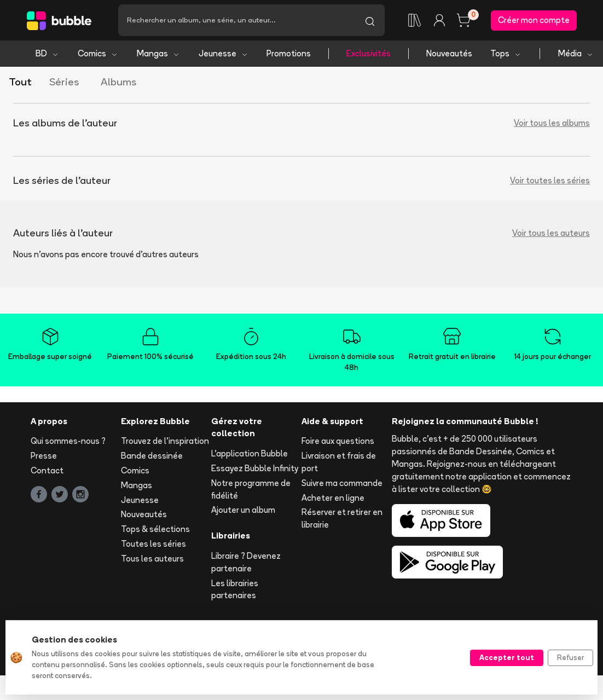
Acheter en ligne (333, 498)
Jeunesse (224, 53)
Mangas (158, 53)
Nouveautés (449, 53)
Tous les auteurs (152, 559)
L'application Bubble (250, 453)
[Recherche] (237, 20)
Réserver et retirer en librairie (342, 518)
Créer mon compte (534, 20)
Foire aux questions (338, 441)
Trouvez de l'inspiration (165, 441)
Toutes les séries (153, 544)
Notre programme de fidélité (251, 489)
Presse (44, 456)
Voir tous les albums (552, 123)
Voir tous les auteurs (551, 233)
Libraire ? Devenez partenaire (246, 562)
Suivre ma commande (342, 483)
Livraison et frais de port (339, 462)
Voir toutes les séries (550, 180)
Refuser (570, 657)
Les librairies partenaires (235, 589)
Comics (98, 53)
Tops (506, 53)
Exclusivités (369, 53)
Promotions (289, 53)
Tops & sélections (155, 529)
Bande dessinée (152, 456)
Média (576, 53)
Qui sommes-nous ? (68, 441)
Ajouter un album (243, 510)
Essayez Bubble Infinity (255, 468)
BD (47, 53)
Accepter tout (507, 657)
